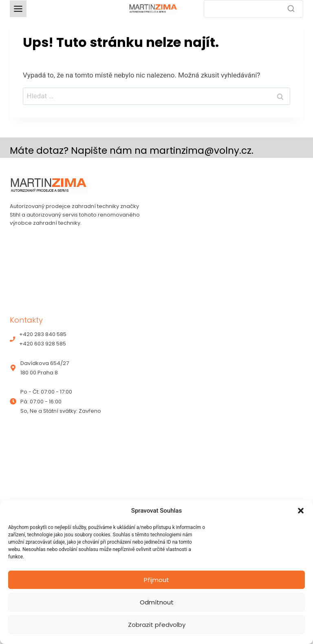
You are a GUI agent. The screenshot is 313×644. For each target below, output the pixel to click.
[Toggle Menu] (18, 9)
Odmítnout (157, 602)
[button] (301, 511)
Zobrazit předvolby (157, 625)
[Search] (253, 9)
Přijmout (156, 580)
